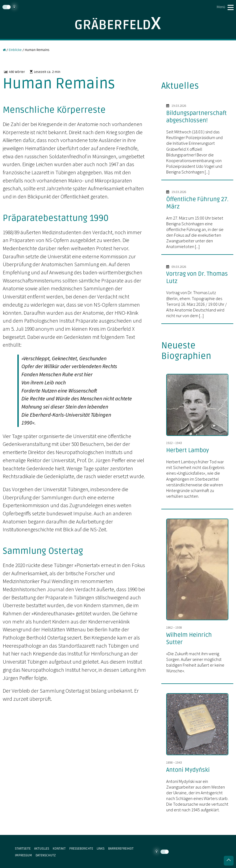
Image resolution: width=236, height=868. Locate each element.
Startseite (23, 848)
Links (101, 848)
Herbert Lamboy (188, 450)
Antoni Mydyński (188, 770)
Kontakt (59, 848)
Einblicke (15, 50)
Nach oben (229, 861)
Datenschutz (46, 855)
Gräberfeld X (118, 23)
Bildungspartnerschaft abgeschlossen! (196, 117)
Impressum (23, 855)
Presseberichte (81, 848)
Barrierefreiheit (121, 848)
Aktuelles (42, 848)
